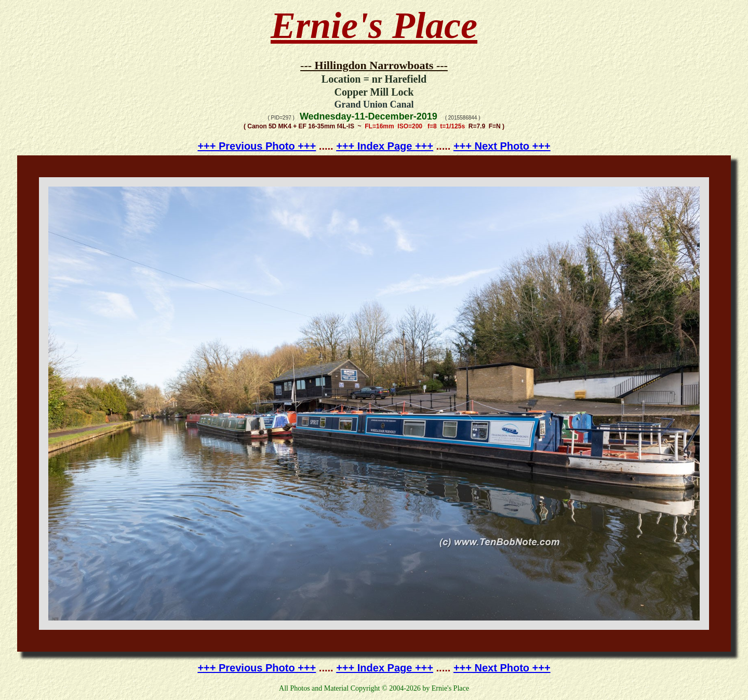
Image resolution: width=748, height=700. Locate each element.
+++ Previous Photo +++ (257, 146)
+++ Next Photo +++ (502, 146)
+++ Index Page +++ (385, 146)
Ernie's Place (374, 25)
